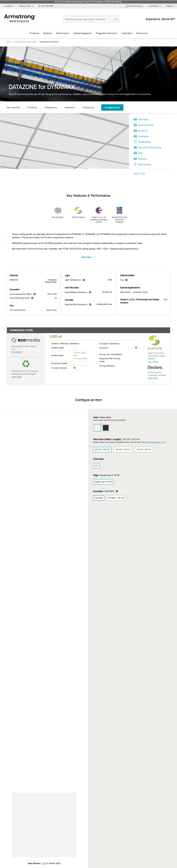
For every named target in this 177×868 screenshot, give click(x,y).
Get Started (17, 352)
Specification (145, 164)
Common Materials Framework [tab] (65, 343)
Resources (142, 33)
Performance (63, 33)
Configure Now (112, 107)
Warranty (142, 159)
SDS (140, 153)
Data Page (143, 119)
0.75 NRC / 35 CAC (116, 498)
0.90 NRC (99, 498)
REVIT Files (139, 174)
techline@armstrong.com (156, 442)
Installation (143, 136)
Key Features (13, 107)
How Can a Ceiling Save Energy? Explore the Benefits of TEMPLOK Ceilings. (89, 2)
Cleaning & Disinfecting (150, 147)
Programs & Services (106, 33)
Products (34, 33)
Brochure (143, 131)
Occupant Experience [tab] (109, 343)
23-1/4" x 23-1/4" (102, 449)
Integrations (51, 107)
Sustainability (145, 142)
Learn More (17, 377)
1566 (44, 863)
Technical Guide (146, 125)
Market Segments (83, 33)
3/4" (96, 466)
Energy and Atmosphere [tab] (111, 354)
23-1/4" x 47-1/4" (123, 449)
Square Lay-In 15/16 (103, 482)
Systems (48, 33)
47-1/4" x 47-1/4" (144, 449)
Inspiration (127, 33)
